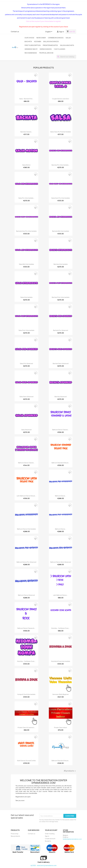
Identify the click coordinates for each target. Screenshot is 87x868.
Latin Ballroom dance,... (61, 595)
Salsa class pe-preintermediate (61, 132)
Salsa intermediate (26, 297)
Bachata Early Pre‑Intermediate (26, 231)
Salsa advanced (26, 430)
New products (15, 836)
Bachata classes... (26, 132)
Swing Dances (46, 49)
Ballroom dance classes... (26, 463)
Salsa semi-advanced (26, 397)
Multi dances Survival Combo (26, 761)
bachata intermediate (61, 264)
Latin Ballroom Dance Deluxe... (26, 496)
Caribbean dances (56, 38)
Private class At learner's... (26, 728)
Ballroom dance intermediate (26, 529)
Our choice (29, 38)
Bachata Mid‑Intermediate (61, 231)
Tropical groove (46, 53)
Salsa (68, 38)
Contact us (15, 32)
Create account (50, 839)
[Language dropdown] (49, 32)
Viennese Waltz (31, 49)
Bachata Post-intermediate (61, 297)
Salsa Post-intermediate (26, 330)
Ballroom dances (51, 42)
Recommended (31, 53)
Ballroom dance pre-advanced (26, 562)
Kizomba (38, 42)
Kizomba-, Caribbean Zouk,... (61, 628)
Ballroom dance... (61, 496)
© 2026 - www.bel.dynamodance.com (44, 865)
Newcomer (41, 38)
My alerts (48, 841)
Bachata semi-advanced (61, 363)
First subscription (33, 45)
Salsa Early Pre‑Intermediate (61, 198)
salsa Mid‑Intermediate (26, 264)
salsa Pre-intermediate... (26, 198)
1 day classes (59, 49)
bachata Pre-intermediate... (61, 165)
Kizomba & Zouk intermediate (61, 661)
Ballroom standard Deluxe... (61, 463)
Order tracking (50, 834)
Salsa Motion (26, 165)
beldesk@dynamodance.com (72, 839)
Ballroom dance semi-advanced (61, 562)
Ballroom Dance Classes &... (26, 628)
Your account (51, 830)
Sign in (47, 836)
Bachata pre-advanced (61, 330)
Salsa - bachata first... (26, 99)
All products (70, 771)
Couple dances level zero (61, 99)
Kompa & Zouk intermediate (26, 694)
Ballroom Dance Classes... (61, 430)
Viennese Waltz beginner (61, 694)
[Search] (66, 57)
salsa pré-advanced (26, 363)
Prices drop (15, 834)
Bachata (28, 42)
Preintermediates (50, 45)
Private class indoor (61, 728)
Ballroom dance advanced (26, 595)
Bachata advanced (61, 397)
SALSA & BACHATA (67, 45)
